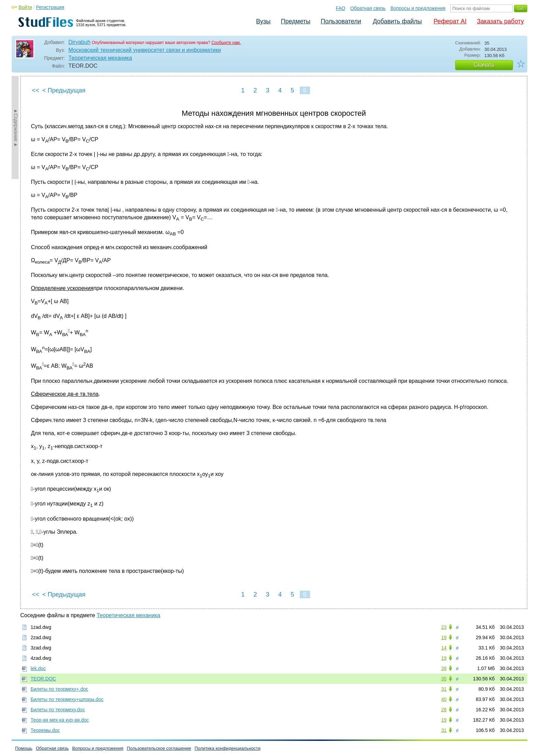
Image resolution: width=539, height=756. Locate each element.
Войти (25, 7)
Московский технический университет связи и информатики (145, 50)
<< (36, 90)
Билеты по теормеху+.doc (59, 689)
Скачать (484, 65)
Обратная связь (368, 8)
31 (444, 689)
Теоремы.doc (45, 730)
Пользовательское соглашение (159, 748)
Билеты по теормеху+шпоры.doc (67, 699)
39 (444, 668)
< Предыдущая (64, 90)
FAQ (341, 8)
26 (444, 710)
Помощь (24, 748)
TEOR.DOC (43, 679)
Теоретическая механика (100, 58)
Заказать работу (500, 21)
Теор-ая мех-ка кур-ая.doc (60, 720)
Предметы (296, 21)
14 (444, 648)
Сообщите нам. (226, 43)
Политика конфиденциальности (228, 748)
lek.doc (38, 668)
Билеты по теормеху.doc (58, 710)
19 (444, 637)
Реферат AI (450, 21)
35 (444, 679)
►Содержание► (16, 127)
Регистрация (50, 7)
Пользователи (341, 21)
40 (444, 699)
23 (444, 627)
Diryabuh (79, 42)
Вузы (263, 21)
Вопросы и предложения (418, 8)
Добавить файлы (397, 21)
